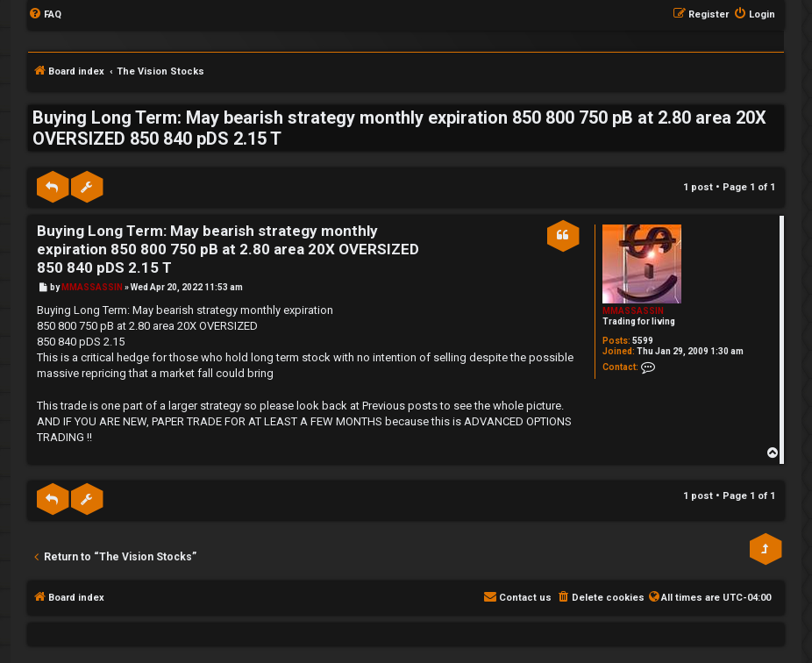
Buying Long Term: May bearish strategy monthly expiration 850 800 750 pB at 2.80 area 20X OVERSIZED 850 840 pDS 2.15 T (399, 128)
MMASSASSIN (633, 311)
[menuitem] (45, 15)
